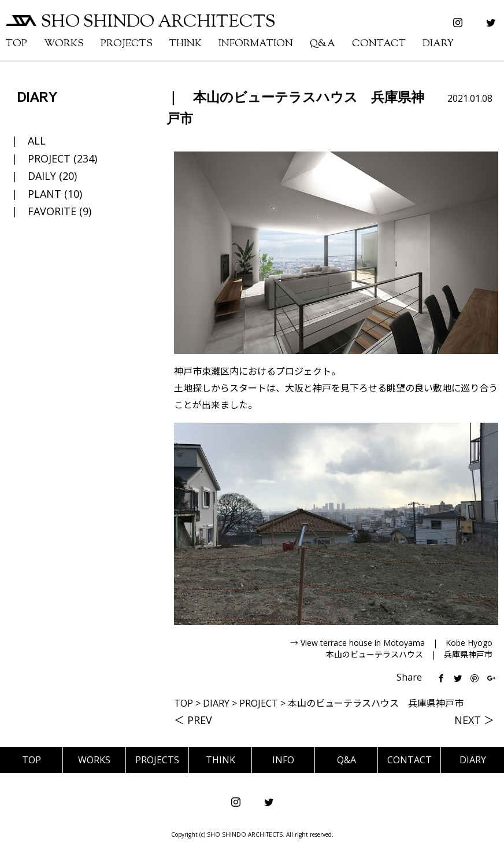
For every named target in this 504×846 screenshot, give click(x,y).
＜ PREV (193, 720)
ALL (37, 141)
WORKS (64, 44)
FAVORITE (52, 211)
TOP (16, 44)
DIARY (438, 44)
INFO (283, 760)
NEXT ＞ (474, 720)
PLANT (45, 194)
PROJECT (49, 158)
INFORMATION (256, 44)
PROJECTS (127, 44)
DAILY (42, 176)
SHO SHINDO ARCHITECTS (141, 22)
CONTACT (379, 44)
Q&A (323, 44)
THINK (186, 44)
